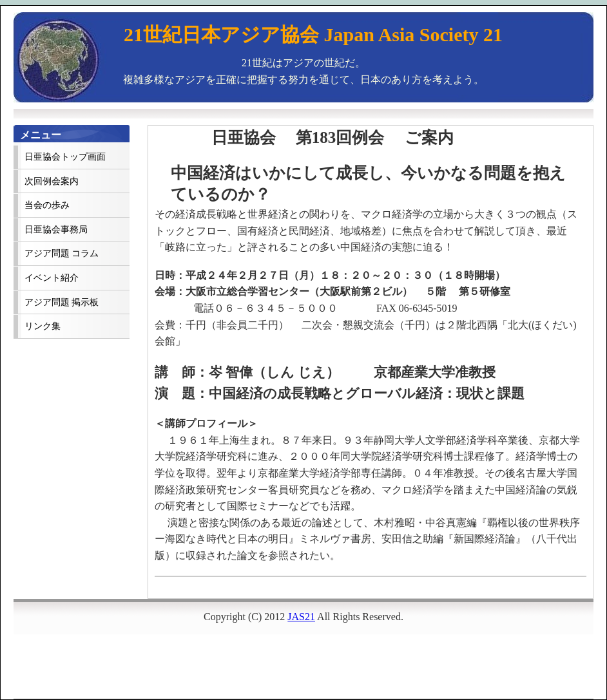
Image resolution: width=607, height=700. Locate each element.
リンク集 (43, 326)
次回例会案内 (52, 181)
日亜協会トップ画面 (65, 157)
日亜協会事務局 (56, 230)
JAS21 (301, 617)
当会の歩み (47, 205)
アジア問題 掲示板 (62, 302)
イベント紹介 (52, 278)
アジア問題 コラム (62, 253)
